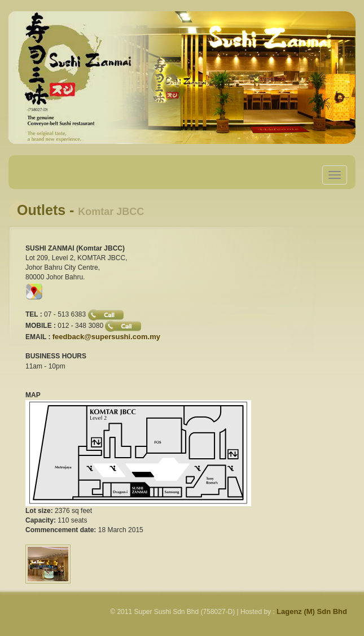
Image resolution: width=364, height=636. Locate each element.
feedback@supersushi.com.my (106, 337)
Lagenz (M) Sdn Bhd (312, 611)
